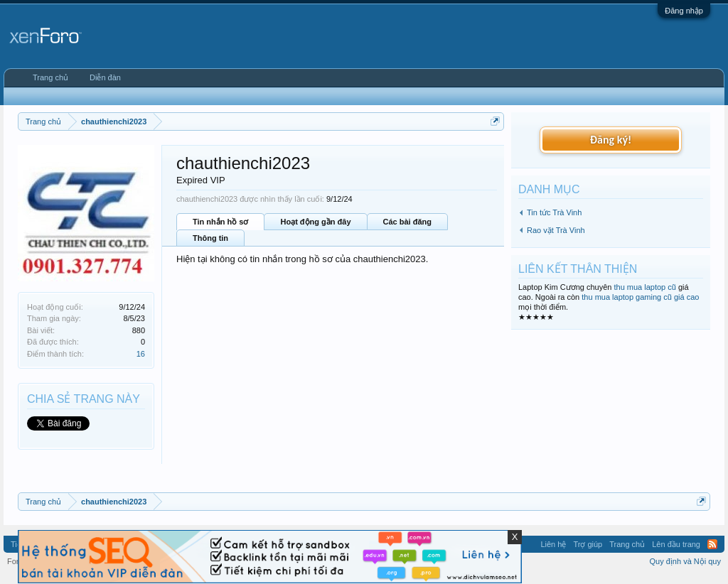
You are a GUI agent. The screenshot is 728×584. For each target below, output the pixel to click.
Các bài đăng (407, 222)
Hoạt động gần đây (315, 222)
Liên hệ (553, 544)
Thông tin (210, 238)
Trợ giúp (588, 544)
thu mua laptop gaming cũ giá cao (640, 297)
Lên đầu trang (676, 544)
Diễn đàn (105, 77)
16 (141, 354)
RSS (712, 544)
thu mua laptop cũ (644, 287)
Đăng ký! (611, 140)
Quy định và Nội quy (686, 561)
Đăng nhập (684, 11)
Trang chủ (50, 77)
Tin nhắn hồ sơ (220, 222)
